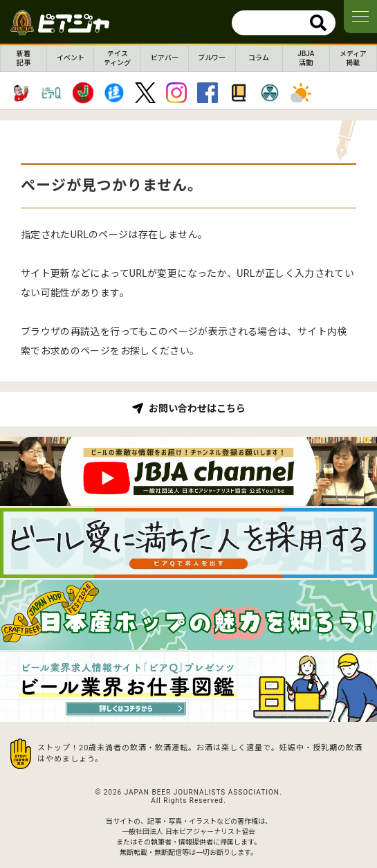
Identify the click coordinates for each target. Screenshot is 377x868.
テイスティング (117, 58)
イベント (71, 58)
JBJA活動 (306, 58)
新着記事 (24, 58)
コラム (259, 58)
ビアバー (165, 58)
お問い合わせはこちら (197, 408)
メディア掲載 (353, 58)
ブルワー (212, 58)
